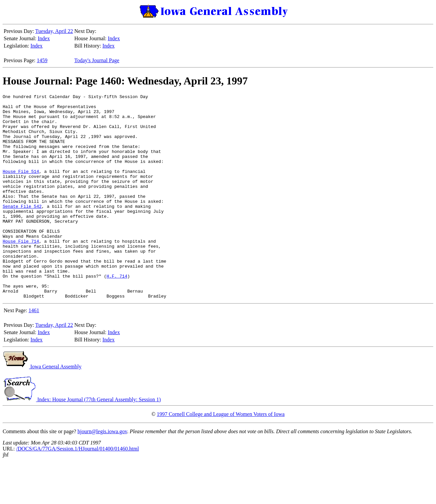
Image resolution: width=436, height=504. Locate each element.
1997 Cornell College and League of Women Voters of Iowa (221, 455)
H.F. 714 (117, 313)
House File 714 (21, 271)
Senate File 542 (22, 229)
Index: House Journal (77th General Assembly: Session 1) (82, 440)
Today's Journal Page (97, 60)
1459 (42, 60)
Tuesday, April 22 (54, 31)
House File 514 (21, 187)
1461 (34, 351)
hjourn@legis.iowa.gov (102, 472)
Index (44, 38)
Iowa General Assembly (42, 407)
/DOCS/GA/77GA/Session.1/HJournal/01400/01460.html (77, 490)
